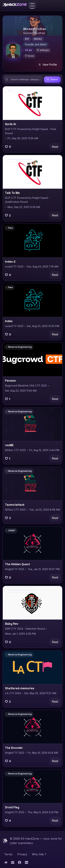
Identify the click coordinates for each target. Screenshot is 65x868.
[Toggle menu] (32, 5)
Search (52, 79)
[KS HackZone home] (15, 5)
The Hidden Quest (18, 564)
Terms (8, 854)
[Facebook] (20, 863)
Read (55, 147)
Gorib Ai (10, 124)
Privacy (22, 854)
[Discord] (6, 863)
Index (9, 321)
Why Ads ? (39, 854)
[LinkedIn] (27, 863)
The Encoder (14, 748)
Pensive (10, 381)
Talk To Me (12, 193)
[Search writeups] (24, 79)
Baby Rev (12, 624)
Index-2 (10, 262)
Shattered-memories (20, 688)
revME (9, 445)
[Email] (13, 863)
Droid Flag (12, 807)
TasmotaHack (15, 505)
